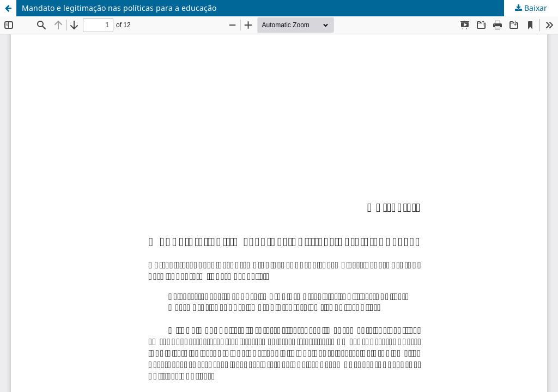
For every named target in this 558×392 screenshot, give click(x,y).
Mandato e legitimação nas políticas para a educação (119, 8)
